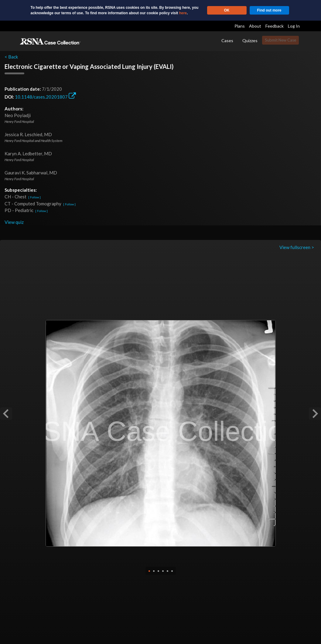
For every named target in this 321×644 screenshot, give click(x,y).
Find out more (269, 10)
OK (227, 10)
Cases (227, 40)
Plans (240, 26)
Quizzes (250, 40)
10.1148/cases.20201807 (45, 97)
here (183, 13)
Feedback (275, 26)
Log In (294, 26)
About (255, 26)
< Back (11, 57)
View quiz (14, 222)
